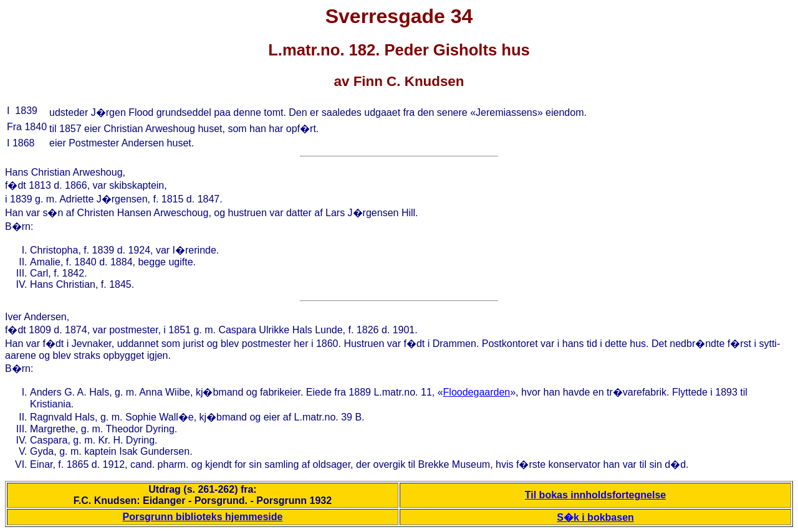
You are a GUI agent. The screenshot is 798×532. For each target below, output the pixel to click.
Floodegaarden (477, 392)
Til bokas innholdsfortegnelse (595, 495)
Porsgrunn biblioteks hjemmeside (203, 517)
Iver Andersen (36, 317)
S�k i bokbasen (595, 517)
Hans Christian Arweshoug (64, 172)
